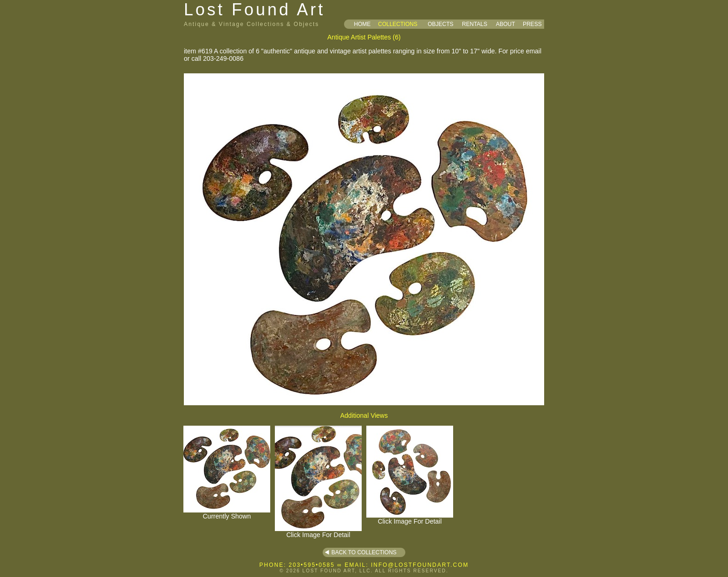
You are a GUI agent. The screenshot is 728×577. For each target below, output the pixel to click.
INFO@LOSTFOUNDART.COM (420, 565)
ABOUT (505, 24)
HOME (362, 24)
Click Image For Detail (318, 532)
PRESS (532, 24)
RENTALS (474, 24)
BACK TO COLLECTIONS (364, 552)
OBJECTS (440, 24)
